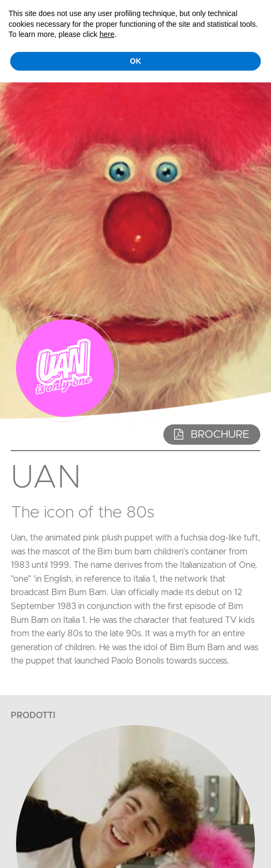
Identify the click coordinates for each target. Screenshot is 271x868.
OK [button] (136, 61)
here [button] (107, 34)
